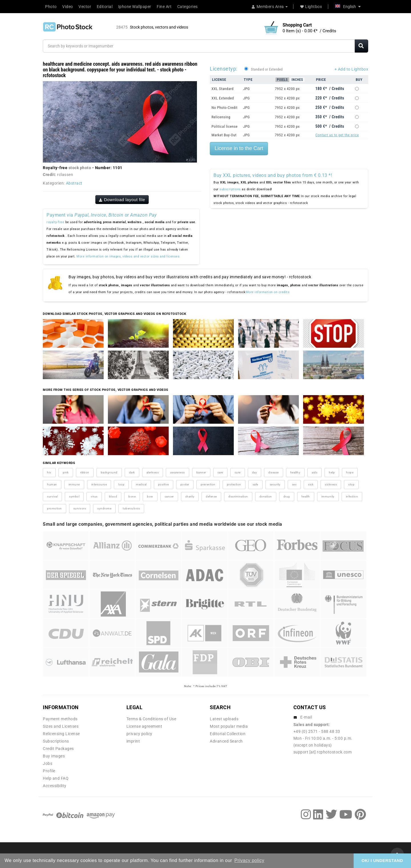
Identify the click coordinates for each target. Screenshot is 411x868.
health (306, 496)
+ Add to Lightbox (351, 69)
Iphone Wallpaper (135, 7)
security (275, 484)
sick (311, 484)
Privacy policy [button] (249, 860)
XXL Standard (222, 89)
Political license (225, 126)
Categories (188, 7)
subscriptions (230, 189)
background (109, 472)
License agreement (144, 726)
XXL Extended (223, 98)
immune (74, 484)
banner (201, 472)
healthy (295, 472)
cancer (169, 496)
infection (352, 496)
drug (287, 496)
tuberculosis (131, 508)
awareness (178, 472)
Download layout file (122, 200)
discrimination (238, 496)
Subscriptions (56, 741)
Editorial (105, 7)
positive (164, 484)
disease (274, 472)
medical (141, 484)
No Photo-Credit (224, 108)
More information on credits (268, 292)
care (220, 472)
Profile (49, 771)
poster (185, 484)
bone (132, 496)
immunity (328, 496)
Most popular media (229, 726)
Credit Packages (58, 749)
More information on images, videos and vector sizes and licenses (128, 256)
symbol (74, 496)
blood (113, 496)
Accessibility (55, 786)
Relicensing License (61, 734)
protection (234, 484)
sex (294, 484)
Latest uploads (224, 719)
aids (315, 472)
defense (211, 496)
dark (132, 472)
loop (121, 484)
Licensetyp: (224, 69)
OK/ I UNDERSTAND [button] (382, 861)
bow (150, 496)
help (332, 472)
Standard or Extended (267, 69)
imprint (133, 741)
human (52, 484)
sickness (331, 484)
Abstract (74, 183)
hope (350, 472)
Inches (297, 80)
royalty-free (55, 222)
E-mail (306, 717)
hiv (49, 472)
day (255, 472)
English (348, 7)
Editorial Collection (228, 734)
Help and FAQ (56, 778)
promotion (55, 508)
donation (266, 496)
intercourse (99, 484)
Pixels (282, 80)
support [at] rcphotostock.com (323, 752)
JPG (246, 89)
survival (52, 496)
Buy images (54, 756)
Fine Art (164, 7)
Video (68, 7)
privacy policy (139, 734)
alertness (153, 472)
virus (94, 496)
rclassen (65, 175)
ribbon (85, 472)
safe (255, 484)
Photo (51, 7)
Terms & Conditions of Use (151, 719)
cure (238, 472)
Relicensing (221, 117)
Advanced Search (226, 741)
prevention (208, 484)
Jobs (48, 763)
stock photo (80, 168)
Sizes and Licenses (61, 726)
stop (351, 484)
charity (190, 496)
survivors (80, 508)
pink (66, 472)
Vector (85, 7)
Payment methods (60, 719)
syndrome (104, 508)
